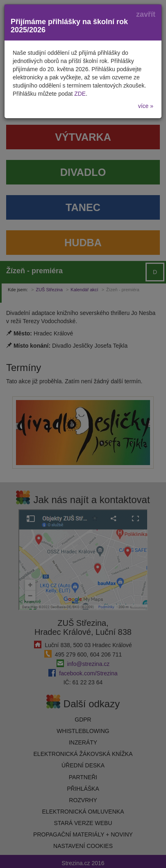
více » (146, 106)
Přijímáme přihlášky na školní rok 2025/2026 (69, 26)
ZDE (80, 94)
